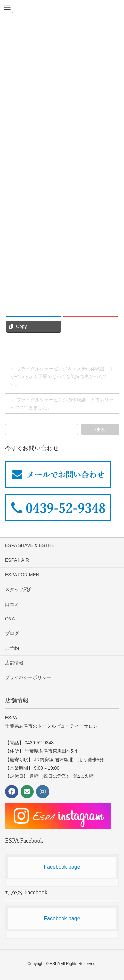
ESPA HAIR (17, 560)
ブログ (12, 633)
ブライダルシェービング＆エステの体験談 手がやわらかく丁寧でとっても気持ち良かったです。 (62, 376)
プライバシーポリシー (28, 677)
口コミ (12, 604)
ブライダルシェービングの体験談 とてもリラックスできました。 (62, 404)
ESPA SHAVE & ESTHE (30, 545)
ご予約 (12, 648)
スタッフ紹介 (19, 589)
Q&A (10, 619)
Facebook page (62, 867)
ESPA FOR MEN (22, 575)
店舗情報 (14, 663)
